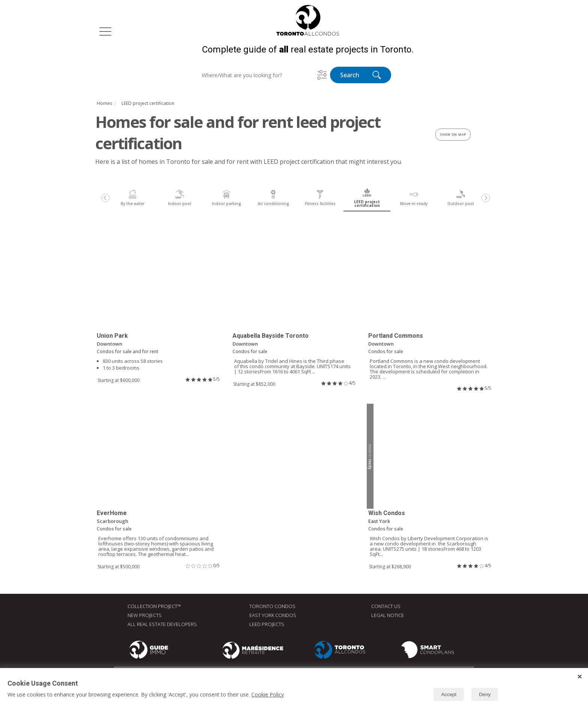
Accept (449, 694)
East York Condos (273, 616)
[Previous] (105, 199)
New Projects (145, 616)
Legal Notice (388, 616)
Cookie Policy (268, 694)
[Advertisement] (294, 488)
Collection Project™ (154, 607)
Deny (485, 694)
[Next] (486, 199)
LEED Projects (267, 625)
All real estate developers (162, 625)
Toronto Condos (272, 607)
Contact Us (386, 607)
